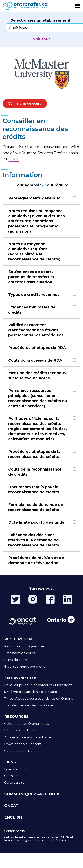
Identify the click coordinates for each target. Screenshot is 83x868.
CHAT (14, 159)
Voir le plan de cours (25, 104)
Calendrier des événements (26, 724)
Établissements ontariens (25, 667)
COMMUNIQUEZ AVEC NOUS (32, 794)
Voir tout (42, 39)
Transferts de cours (20, 653)
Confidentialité (15, 831)
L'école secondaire (19, 730)
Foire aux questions (20, 769)
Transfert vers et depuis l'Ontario (30, 705)
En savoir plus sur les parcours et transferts (38, 685)
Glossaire (11, 776)
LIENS (10, 762)
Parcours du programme (24, 646)
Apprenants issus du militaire (27, 737)
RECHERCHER (18, 639)
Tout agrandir (28, 185)
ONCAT (11, 806)
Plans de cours (16, 660)
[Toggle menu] (78, 6)
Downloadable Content (23, 744)
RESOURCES (16, 717)
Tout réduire (56, 185)
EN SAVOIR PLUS (21, 678)
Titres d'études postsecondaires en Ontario (39, 698)
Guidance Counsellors (22, 751)
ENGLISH (13, 817)
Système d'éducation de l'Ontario (31, 692)
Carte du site (14, 783)
